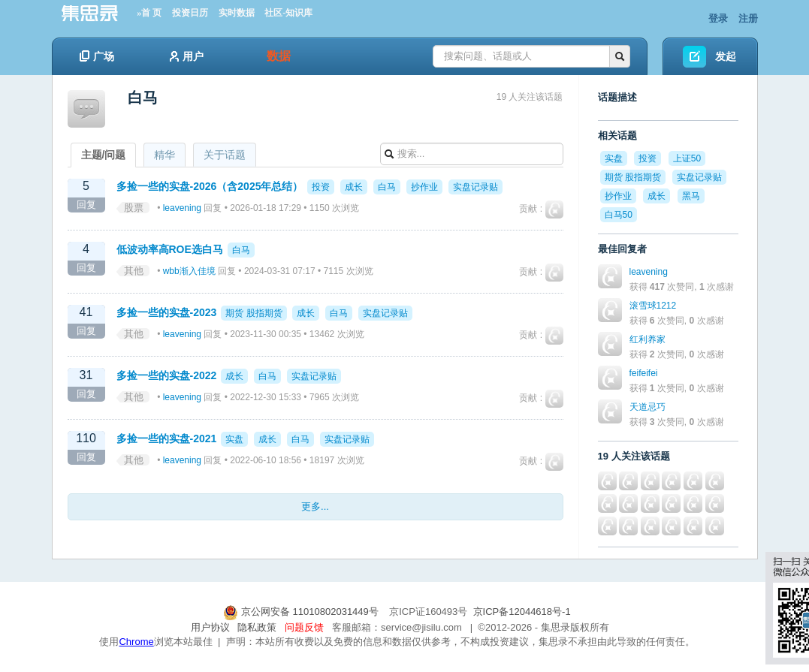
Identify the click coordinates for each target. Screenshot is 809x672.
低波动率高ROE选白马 (170, 249)
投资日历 (190, 13)
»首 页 (149, 13)
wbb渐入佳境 (189, 271)
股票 (134, 208)
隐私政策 (257, 627)
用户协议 (210, 627)
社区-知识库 (288, 13)
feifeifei (644, 373)
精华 (165, 155)
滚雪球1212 (653, 306)
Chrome (136, 642)
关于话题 (225, 155)
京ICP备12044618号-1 (522, 612)
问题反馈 (304, 627)
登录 (718, 18)
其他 (134, 271)
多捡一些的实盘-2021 (167, 438)
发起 (726, 56)
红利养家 (648, 339)
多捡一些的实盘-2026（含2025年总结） (210, 186)
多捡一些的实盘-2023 (167, 312)
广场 (97, 56)
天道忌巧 (648, 407)
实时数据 (237, 13)
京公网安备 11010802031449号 (302, 612)
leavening (182, 208)
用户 (187, 56)
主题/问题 (104, 155)
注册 (748, 18)
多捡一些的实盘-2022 (167, 375)
